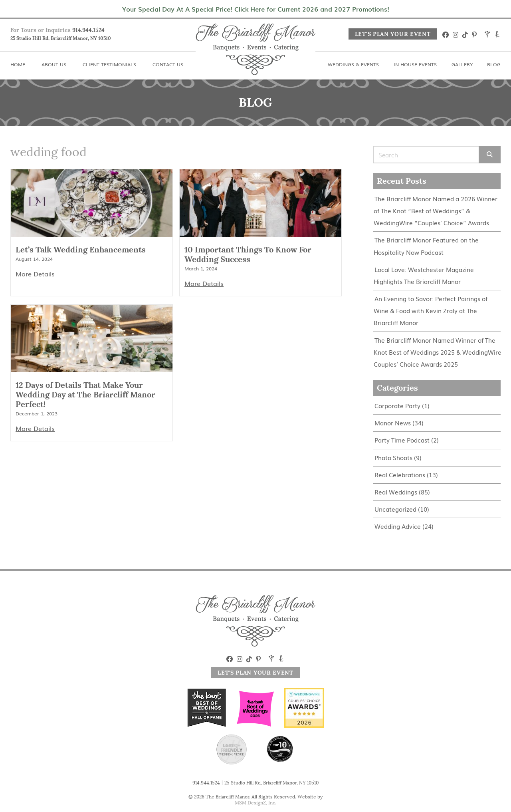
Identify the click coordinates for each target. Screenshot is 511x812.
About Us (54, 64)
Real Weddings (396, 491)
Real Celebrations (400, 474)
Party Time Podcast (402, 439)
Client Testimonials (109, 64)
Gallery (462, 64)
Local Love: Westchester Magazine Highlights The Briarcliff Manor (424, 275)
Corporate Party (397, 405)
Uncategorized (395, 508)
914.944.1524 (88, 30)
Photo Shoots (393, 456)
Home (18, 64)
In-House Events (415, 64)
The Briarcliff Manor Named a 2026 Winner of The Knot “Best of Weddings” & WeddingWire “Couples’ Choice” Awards (436, 211)
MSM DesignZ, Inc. (255, 803)
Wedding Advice (398, 525)
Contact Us (168, 64)
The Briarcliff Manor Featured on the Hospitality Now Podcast (426, 246)
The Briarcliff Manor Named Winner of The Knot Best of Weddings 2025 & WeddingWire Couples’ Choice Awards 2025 (438, 351)
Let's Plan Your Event (393, 34)
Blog (494, 64)
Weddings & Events (353, 64)
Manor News (393, 422)
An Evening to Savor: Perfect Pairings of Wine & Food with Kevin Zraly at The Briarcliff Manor (431, 310)
